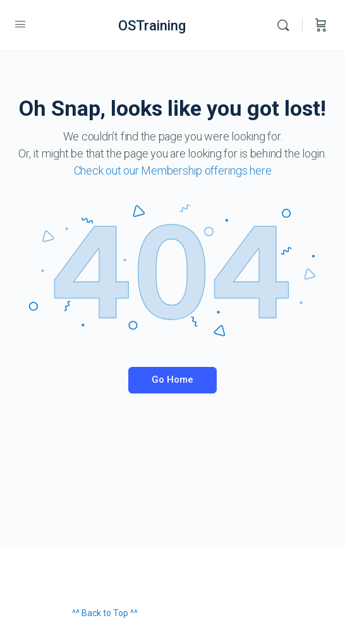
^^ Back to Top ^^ (105, 613)
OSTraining (152, 26)
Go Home (172, 380)
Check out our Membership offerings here (173, 170)
